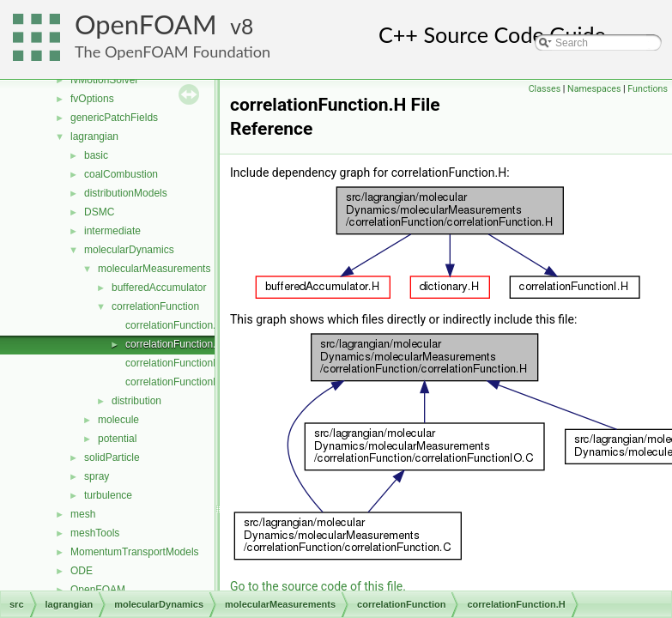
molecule (118, 420)
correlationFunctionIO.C (180, 382)
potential (117, 439)
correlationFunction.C (174, 325)
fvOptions (92, 99)
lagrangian (94, 136)
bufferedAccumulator (159, 288)
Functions (648, 89)
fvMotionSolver (104, 80)
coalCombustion (121, 174)
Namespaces (594, 89)
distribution (136, 401)
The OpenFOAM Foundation (173, 51)
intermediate (112, 231)
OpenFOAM (146, 24)
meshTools (95, 533)
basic (96, 155)
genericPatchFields (114, 118)
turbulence (108, 495)
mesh (83, 514)
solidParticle (112, 457)
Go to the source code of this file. (318, 586)
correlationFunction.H (174, 344)
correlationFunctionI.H (176, 363)
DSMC (99, 212)
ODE (82, 571)
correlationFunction (155, 306)
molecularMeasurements (154, 269)
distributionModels (126, 193)
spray (97, 476)
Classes (545, 89)
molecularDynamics (129, 250)
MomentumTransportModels (135, 552)
